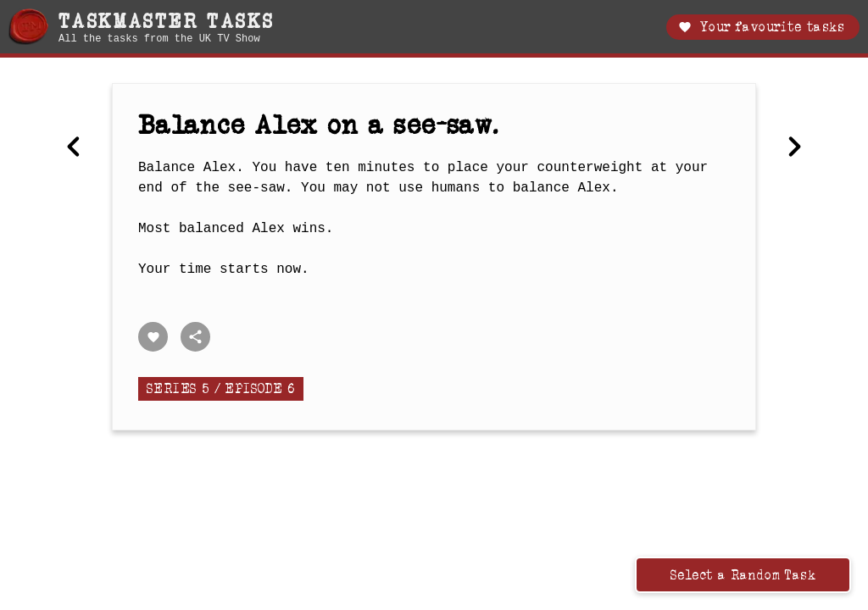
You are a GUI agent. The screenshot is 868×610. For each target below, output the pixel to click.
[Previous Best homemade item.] (74, 148)
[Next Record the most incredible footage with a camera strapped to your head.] (794, 148)
